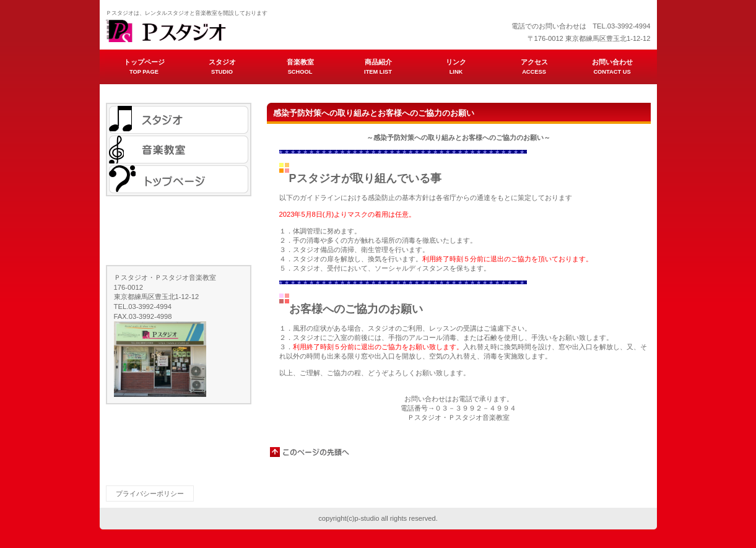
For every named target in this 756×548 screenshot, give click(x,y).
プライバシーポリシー (150, 494)
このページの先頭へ (310, 452)
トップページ (179, 179)
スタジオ (179, 120)
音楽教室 (179, 150)
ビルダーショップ (230, 31)
